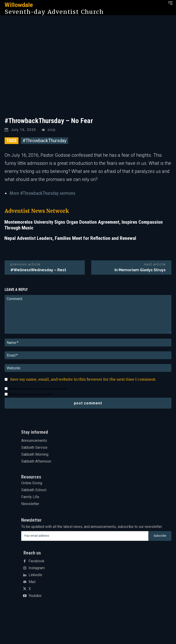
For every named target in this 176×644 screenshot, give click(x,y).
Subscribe (160, 536)
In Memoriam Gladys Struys (140, 270)
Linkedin (35, 575)
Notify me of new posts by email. (31, 394)
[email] (85, 536)
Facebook (37, 561)
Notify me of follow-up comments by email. (38, 389)
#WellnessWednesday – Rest (38, 270)
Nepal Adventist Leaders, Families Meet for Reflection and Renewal (70, 238)
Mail (32, 582)
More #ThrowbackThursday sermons (42, 193)
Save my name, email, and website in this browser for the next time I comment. (83, 379)
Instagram (37, 568)
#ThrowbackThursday (44, 141)
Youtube (35, 596)
